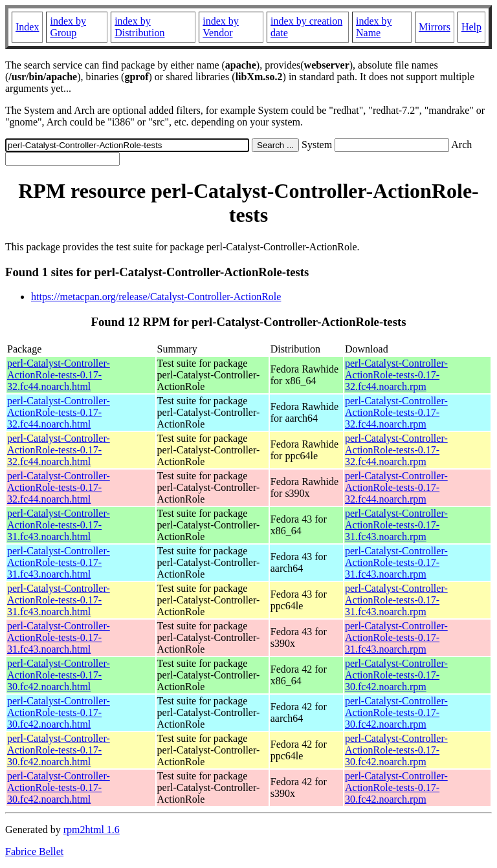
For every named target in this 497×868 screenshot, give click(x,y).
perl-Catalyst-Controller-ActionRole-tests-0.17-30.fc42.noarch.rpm (396, 675)
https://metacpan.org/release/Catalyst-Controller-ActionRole (156, 297)
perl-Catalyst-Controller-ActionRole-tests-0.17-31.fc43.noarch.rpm (396, 525)
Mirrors (435, 27)
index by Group (68, 27)
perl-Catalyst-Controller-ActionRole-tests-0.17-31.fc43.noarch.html (59, 525)
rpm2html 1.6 (92, 830)
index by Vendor (221, 27)
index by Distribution (139, 27)
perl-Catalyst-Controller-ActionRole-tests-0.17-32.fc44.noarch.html (59, 375)
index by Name (374, 27)
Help (471, 27)
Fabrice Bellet (34, 852)
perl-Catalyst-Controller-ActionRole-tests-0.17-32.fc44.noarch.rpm (396, 375)
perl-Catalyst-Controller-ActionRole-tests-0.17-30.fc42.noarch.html (59, 675)
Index (27, 27)
